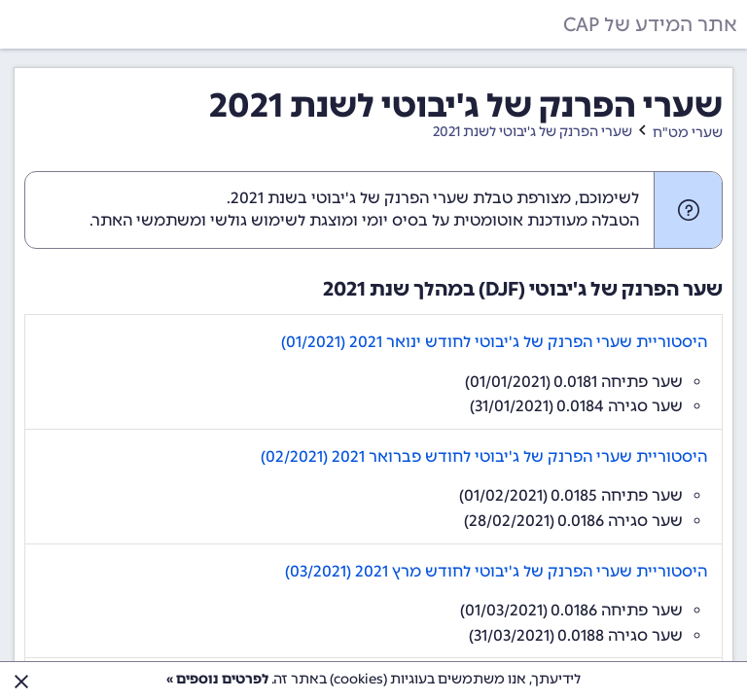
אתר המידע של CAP (650, 24)
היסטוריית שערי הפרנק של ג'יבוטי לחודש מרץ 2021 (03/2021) (496, 571)
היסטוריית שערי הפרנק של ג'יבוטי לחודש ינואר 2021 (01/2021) (494, 342)
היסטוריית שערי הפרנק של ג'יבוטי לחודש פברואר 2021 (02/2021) (484, 456)
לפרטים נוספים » (217, 679)
